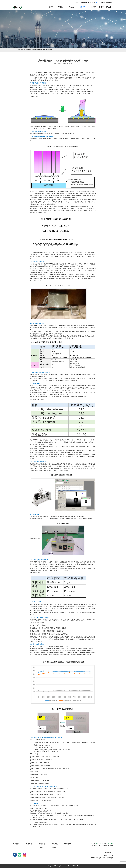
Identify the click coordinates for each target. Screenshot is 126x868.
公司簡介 (61, 6)
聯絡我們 (93, 6)
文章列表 (41, 847)
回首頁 (51, 6)
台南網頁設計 (74, 866)
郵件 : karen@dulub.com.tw (105, 2)
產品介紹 (72, 6)
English (110, 7)
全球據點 (54, 847)
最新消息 (83, 6)
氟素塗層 (53, 80)
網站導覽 (67, 844)
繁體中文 (102, 7)
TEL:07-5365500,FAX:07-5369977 (86, 2)
